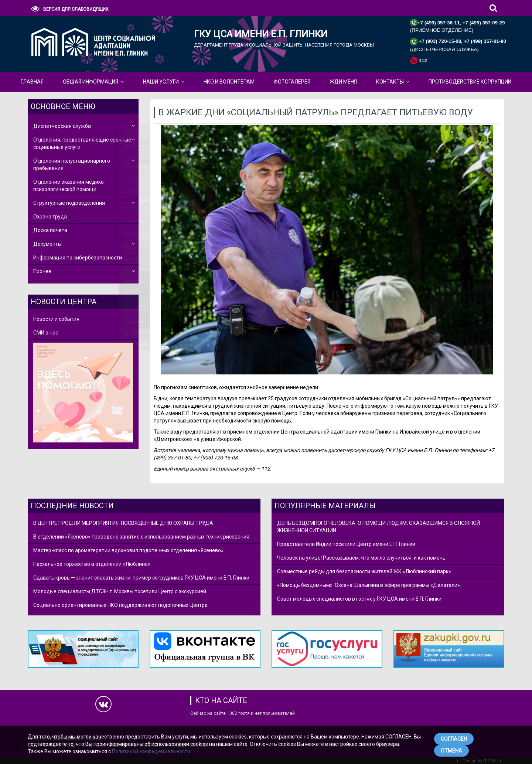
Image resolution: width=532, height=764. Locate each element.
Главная (32, 82)
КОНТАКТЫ (390, 82)
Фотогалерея (292, 82)
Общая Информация (91, 82)
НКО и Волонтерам (229, 82)
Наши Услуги (161, 82)
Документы (47, 244)
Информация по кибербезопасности (78, 258)
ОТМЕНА (451, 751)
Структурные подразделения (69, 203)
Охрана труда (50, 217)
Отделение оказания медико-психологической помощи (69, 186)
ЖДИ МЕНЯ (343, 82)
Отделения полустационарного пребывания (72, 164)
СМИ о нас (46, 333)
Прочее (42, 271)
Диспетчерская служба (62, 126)
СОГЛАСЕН (454, 739)
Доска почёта (50, 230)
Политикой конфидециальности (151, 751)
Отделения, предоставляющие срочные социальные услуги (82, 143)
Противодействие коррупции (470, 82)
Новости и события (56, 319)
